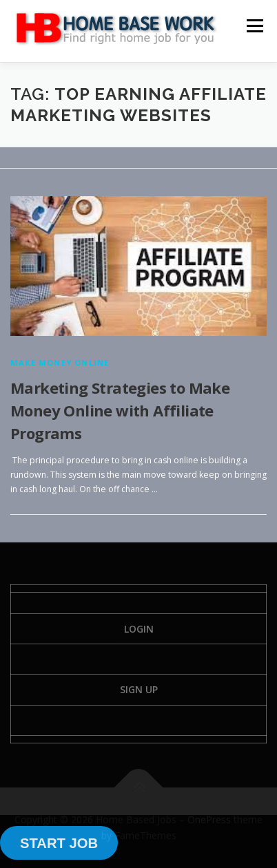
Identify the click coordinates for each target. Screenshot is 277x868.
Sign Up (139, 689)
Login (139, 629)
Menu (254, 26)
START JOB (59, 843)
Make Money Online (60, 362)
